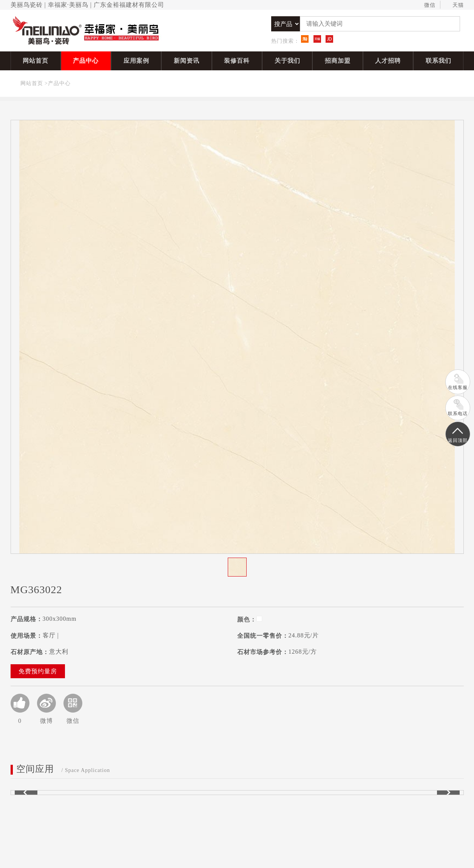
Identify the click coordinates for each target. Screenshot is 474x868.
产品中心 (86, 61)
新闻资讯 (187, 61)
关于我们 (287, 61)
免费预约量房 (38, 671)
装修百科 (237, 61)
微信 (426, 5)
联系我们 (438, 61)
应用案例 (136, 61)
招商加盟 (338, 61)
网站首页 (36, 61)
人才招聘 (388, 61)
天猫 (455, 5)
